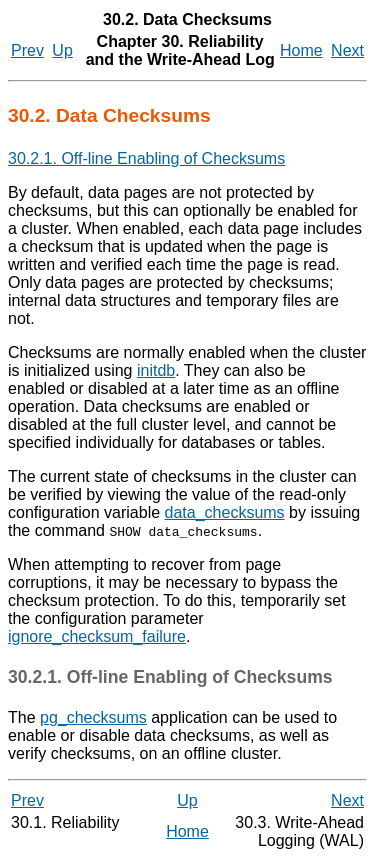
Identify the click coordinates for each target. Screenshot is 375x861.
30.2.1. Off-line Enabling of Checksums (146, 158)
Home (301, 50)
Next (347, 50)
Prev (27, 50)
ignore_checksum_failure (97, 636)
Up (62, 50)
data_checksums (225, 512)
